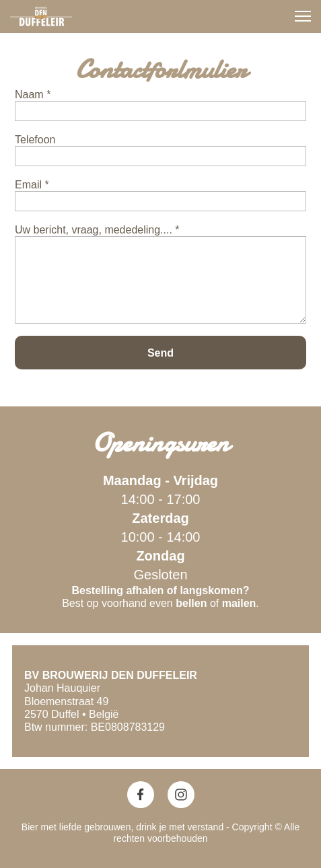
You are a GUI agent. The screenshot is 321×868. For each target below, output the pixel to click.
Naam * (33, 95)
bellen (191, 603)
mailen (239, 603)
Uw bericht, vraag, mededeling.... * (97, 230)
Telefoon (35, 140)
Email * (32, 185)
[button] (303, 16)
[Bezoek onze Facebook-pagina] (141, 795)
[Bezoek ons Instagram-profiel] (181, 795)
